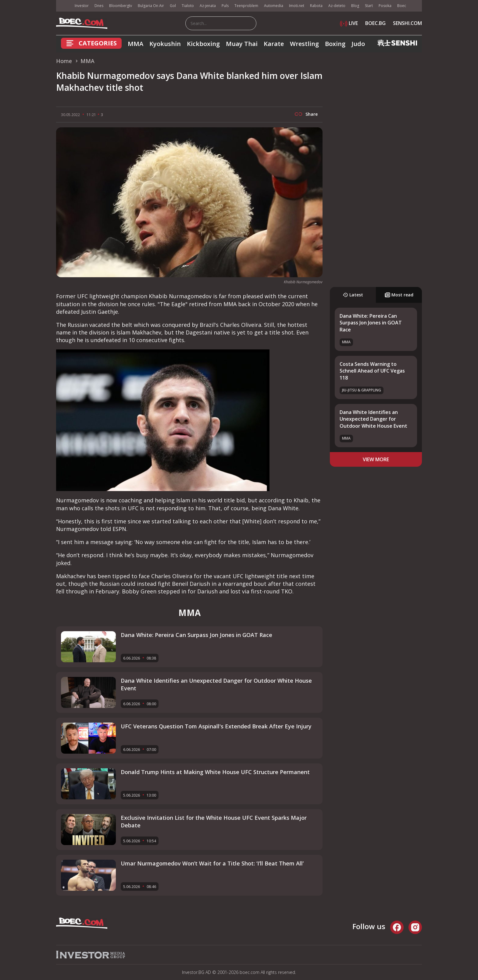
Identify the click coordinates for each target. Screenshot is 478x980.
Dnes (99, 6)
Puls (225, 6)
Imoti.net (297, 6)
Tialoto (188, 6)
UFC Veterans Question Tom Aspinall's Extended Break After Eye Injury (216, 726)
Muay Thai (242, 44)
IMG (64, 6)
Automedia (274, 6)
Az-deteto (337, 6)
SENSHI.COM (407, 23)
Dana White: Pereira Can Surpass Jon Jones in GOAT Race (371, 323)
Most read (399, 295)
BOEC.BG (375, 23)
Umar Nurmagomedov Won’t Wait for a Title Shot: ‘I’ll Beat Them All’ (212, 863)
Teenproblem (246, 6)
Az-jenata (208, 6)
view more (376, 459)
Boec (402, 6)
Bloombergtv (121, 6)
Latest (353, 295)
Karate (274, 44)
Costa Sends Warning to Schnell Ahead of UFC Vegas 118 (372, 371)
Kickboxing (203, 44)
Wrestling (304, 44)
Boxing (335, 44)
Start (369, 6)
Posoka (385, 6)
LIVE (349, 23)
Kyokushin (165, 44)
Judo (358, 44)
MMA (136, 44)
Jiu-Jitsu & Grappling (362, 390)
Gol (173, 6)
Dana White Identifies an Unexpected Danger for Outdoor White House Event (373, 419)
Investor (82, 6)
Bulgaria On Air (151, 6)
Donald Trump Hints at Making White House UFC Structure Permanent (215, 772)
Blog (355, 6)
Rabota (316, 6)
